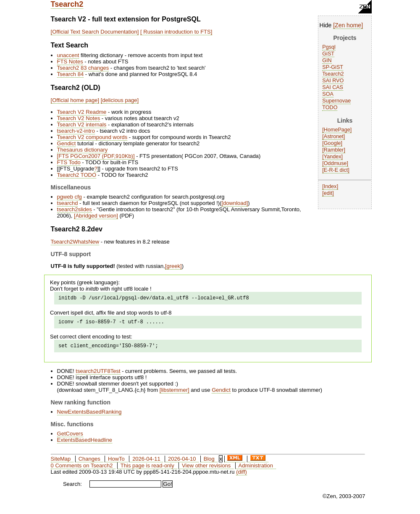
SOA (328, 94)
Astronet (334, 136)
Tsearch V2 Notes (79, 118)
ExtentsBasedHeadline (85, 444)
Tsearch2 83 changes (83, 68)
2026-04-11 (146, 463)
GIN (327, 60)
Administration (256, 469)
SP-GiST (333, 67)
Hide (326, 25)
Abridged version (96, 216)
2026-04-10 (182, 463)
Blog (209, 463)
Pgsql (329, 47)
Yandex (333, 157)
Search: (72, 488)
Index (330, 186)
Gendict (67, 143)
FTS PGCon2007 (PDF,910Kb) (96, 156)
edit (328, 193)
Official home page (75, 100)
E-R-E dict (336, 170)
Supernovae (336, 101)
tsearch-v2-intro (76, 131)
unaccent (68, 55)
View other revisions (206, 469)
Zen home (348, 25)
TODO (330, 108)
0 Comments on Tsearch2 (82, 469)
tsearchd (68, 203)
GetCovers (70, 437)
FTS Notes (70, 62)
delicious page (119, 100)
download (235, 203)
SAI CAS (333, 87)
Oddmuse (335, 163)
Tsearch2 (67, 4)
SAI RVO (333, 81)
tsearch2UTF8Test (98, 375)
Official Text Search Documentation (95, 32)
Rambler (334, 150)
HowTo (116, 463)
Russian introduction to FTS (176, 32)
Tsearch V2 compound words (92, 137)
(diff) (241, 476)
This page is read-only (147, 469)
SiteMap (61, 463)
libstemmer (174, 394)
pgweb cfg (70, 197)
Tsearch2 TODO (77, 175)
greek (174, 266)
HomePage (337, 130)
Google (332, 143)
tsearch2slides (75, 209)
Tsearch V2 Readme (82, 112)
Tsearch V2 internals (82, 125)
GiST (328, 54)
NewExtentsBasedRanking (89, 416)
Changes (89, 463)
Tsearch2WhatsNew (75, 242)
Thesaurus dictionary (83, 150)
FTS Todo (69, 162)
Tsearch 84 (71, 74)
